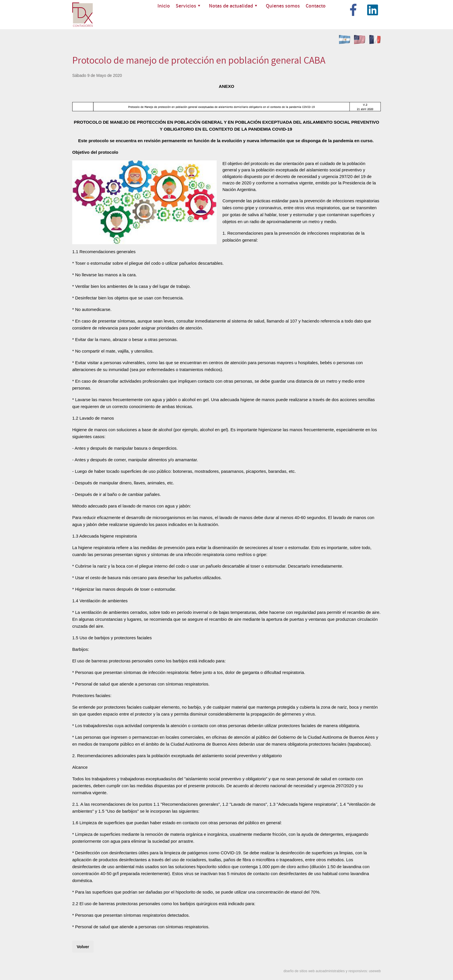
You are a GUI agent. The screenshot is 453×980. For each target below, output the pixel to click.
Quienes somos (283, 6)
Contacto (316, 6)
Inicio (164, 6)
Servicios (188, 6)
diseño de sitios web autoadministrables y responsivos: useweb (332, 971)
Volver (83, 947)
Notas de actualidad (233, 6)
